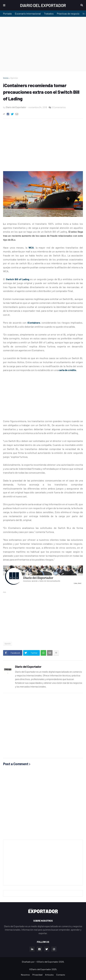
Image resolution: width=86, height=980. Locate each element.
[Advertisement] (43, 44)
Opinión (14, 78)
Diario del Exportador (43, 5)
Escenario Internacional (28, 14)
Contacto (61, 975)
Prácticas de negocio (68, 14)
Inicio (6, 78)
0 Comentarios (59, 107)
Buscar (82, 5)
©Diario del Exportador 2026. (50, 962)
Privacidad (37, 975)
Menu (4, 5)
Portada (7, 14)
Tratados (49, 14)
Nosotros (25, 975)
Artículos (49, 975)
